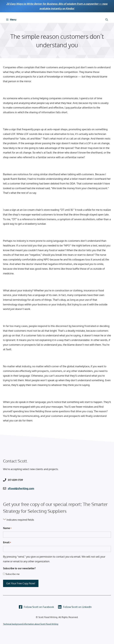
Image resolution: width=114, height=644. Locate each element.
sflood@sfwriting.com (21, 488)
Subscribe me (13, 574)
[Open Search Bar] (107, 20)
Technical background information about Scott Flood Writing (31, 624)
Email (7, 543)
